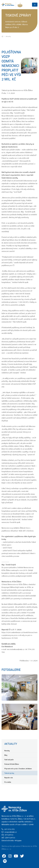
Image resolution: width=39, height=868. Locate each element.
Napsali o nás (9, 778)
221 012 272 (9, 829)
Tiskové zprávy (9, 773)
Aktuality (11, 744)
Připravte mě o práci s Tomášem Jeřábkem (18, 769)
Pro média (8, 782)
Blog (6, 755)
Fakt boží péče (9, 760)
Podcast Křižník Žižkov (12, 764)
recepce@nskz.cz (11, 832)
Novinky (7, 751)
